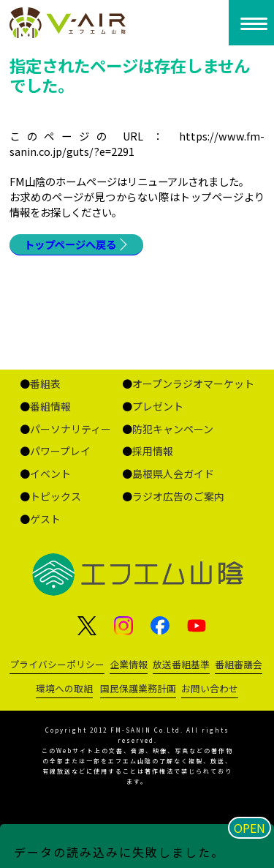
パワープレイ (60, 451)
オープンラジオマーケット (193, 384)
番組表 (45, 384)
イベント (50, 474)
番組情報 (50, 406)
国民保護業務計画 (138, 688)
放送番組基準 (181, 664)
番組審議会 (239, 664)
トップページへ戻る (70, 244)
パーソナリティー (71, 429)
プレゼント (158, 406)
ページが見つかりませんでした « (71, 23)
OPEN (250, 828)
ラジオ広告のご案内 (178, 496)
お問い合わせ (210, 688)
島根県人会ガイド (173, 474)
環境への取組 (64, 688)
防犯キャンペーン (173, 429)
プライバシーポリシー (57, 664)
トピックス (56, 496)
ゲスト (45, 519)
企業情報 (129, 664)
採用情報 (153, 451)
